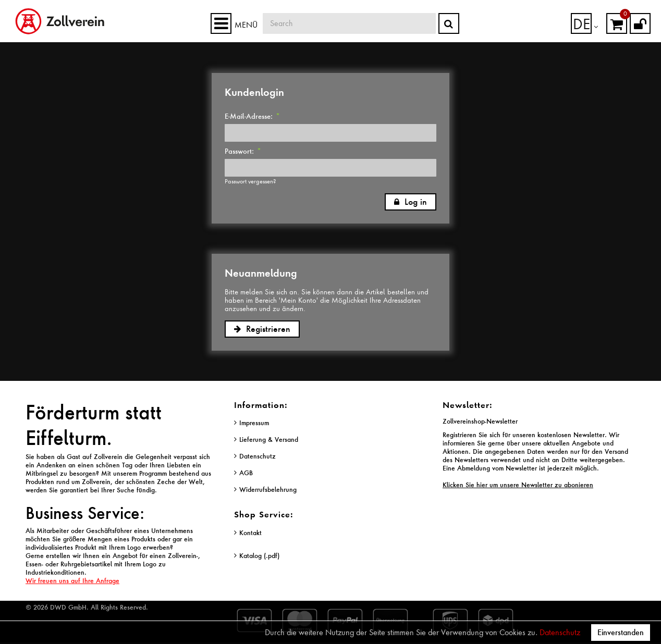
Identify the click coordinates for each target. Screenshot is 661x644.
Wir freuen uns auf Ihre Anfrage (72, 581)
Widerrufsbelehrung (268, 490)
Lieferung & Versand (269, 439)
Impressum (254, 423)
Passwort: (243, 151)
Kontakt (250, 533)
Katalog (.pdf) (259, 556)
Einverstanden (621, 632)
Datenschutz (560, 633)
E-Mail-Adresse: (252, 116)
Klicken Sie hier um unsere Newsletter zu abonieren (518, 485)
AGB (246, 473)
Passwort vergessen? (250, 181)
